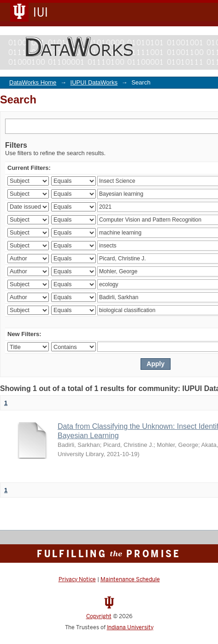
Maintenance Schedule (130, 579)
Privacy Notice (77, 579)
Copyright (99, 616)
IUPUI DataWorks (94, 82)
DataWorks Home (33, 82)
